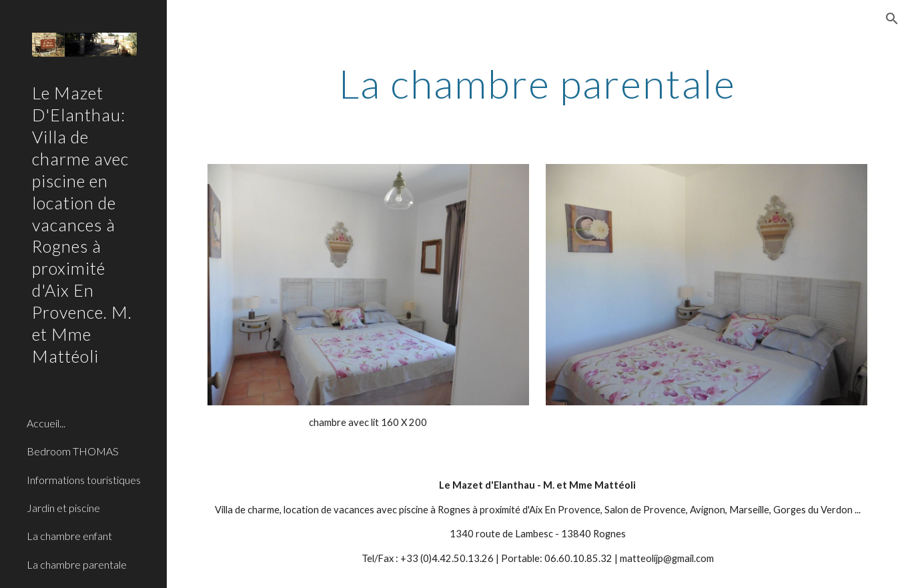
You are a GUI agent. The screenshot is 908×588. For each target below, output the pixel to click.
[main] (538, 83)
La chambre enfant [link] (69, 536)
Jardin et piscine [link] (63, 508)
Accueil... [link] (46, 423)
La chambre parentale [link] (77, 564)
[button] (892, 19)
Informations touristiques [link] (84, 480)
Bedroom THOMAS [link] (73, 451)
